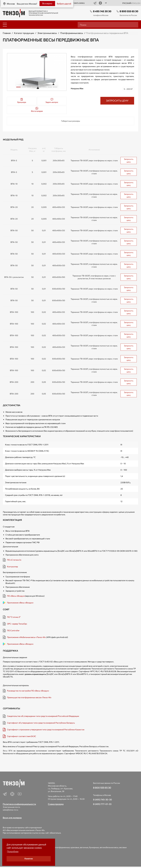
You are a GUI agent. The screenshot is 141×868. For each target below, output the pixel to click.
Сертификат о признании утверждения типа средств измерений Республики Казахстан (46, 730)
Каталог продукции (24, 33)
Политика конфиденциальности (19, 804)
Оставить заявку (76, 3)
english (136, 3)
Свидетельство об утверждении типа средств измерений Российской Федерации (43, 716)
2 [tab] (24, 88)
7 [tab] (50, 88)
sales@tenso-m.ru (10, 810)
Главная (7, 33)
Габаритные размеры (71, 121)
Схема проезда (56, 804)
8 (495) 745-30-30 (103, 799)
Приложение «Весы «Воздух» (20, 603)
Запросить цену (129, 160)
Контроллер (12, 567)
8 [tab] (55, 88)
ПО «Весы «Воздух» (16, 596)
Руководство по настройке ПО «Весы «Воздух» (28, 691)
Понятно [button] (29, 859)
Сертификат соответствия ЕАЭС (22, 736)
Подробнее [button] (13, 852)
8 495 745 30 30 (102, 11)
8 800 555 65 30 (129, 11)
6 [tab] (45, 88)
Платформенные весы (72, 33)
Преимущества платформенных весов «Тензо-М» (29, 697)
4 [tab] (34, 88)
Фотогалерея (37, 110)
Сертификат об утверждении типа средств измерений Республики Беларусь (41, 723)
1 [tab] (18, 87)
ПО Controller (13, 630)
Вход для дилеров (12, 818)
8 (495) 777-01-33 (102, 804)
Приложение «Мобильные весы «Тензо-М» (26, 637)
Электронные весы (47, 33)
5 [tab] (39, 88)
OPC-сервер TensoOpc (17, 624)
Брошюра (22, 101)
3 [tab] (29, 88)
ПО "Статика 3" (14, 617)
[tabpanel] (37, 72)
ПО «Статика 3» (14, 560)
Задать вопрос (52, 101)
